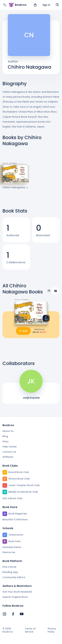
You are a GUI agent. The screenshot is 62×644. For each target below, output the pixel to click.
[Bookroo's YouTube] (22, 614)
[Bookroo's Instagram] (4, 614)
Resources (9, 552)
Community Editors (14, 577)
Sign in (46, 5)
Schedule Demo (12, 547)
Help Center (10, 447)
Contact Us (9, 452)
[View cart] (35, 5)
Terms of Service (30, 630)
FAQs (6, 442)
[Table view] (49, 291)
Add (23, 331)
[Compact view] (56, 291)
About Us (8, 431)
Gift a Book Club (12, 498)
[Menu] (5, 5)
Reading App (10, 572)
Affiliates (8, 457)
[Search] (57, 5)
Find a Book (9, 567)
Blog (5, 436)
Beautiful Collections (15, 519)
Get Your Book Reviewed (17, 592)
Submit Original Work (15, 597)
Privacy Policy (52, 630)
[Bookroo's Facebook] (13, 614)
